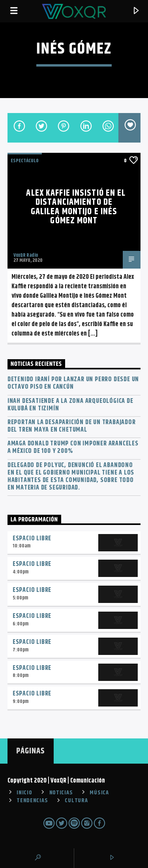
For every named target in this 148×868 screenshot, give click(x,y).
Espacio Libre (32, 539)
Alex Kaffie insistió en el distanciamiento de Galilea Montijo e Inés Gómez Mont (76, 207)
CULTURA (76, 801)
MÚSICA (99, 793)
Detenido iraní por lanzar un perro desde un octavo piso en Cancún (73, 383)
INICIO (24, 793)
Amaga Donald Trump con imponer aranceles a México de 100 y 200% (73, 447)
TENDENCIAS (32, 801)
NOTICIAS (61, 793)
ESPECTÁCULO (25, 161)
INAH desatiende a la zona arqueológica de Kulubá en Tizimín (70, 405)
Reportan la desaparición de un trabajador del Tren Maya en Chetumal (72, 426)
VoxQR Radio (26, 255)
